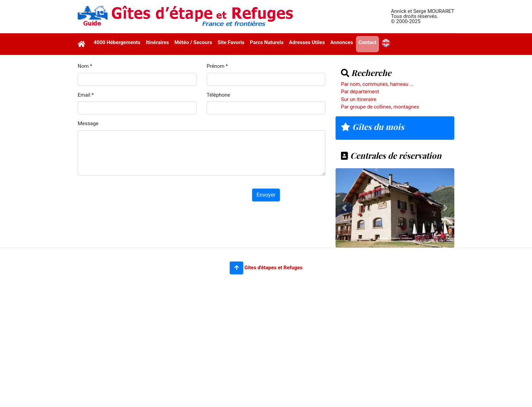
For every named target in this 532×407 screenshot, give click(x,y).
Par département (360, 92)
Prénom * (217, 66)
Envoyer (266, 195)
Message (88, 123)
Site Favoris (231, 42)
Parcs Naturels (267, 42)
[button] (236, 268)
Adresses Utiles (307, 42)
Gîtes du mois (373, 127)
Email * (86, 95)
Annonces (341, 42)
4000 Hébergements (117, 42)
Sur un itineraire (359, 99)
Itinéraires (157, 42)
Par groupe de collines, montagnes (380, 107)
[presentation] (129, 194)
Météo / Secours (193, 42)
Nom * (85, 66)
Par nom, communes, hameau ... (377, 84)
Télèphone (218, 95)
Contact (368, 42)
